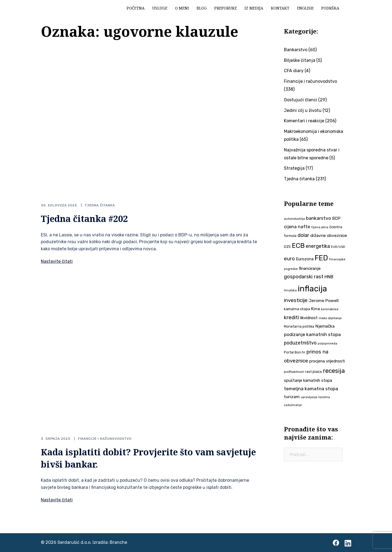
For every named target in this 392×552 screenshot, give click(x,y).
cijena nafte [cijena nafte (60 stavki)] (297, 227)
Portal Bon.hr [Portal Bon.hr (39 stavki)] (295, 352)
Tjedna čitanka (100, 205)
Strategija (294, 168)
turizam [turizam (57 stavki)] (292, 397)
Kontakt (280, 8)
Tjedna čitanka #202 (84, 219)
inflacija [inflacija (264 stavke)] (312, 289)
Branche (118, 542)
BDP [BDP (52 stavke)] (336, 218)
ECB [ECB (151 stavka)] (298, 245)
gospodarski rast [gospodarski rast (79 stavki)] (304, 277)
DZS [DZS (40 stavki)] (287, 247)
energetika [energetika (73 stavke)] (318, 246)
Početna (136, 8)
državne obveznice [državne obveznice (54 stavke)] (329, 236)
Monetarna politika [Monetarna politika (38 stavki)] (299, 326)
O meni (182, 8)
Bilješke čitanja (300, 60)
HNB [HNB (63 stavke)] (329, 277)
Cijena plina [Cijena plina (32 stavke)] (320, 227)
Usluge (160, 8)
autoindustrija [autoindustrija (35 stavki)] (294, 219)
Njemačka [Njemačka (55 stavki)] (325, 326)
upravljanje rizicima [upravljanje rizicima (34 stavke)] (315, 397)
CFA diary (294, 71)
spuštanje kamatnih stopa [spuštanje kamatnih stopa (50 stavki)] (308, 380)
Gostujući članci (301, 100)
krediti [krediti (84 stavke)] (292, 317)
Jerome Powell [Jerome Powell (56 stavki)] (324, 301)
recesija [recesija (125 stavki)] (334, 371)
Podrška (330, 8)
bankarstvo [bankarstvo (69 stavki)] (318, 218)
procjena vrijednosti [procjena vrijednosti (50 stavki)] (327, 361)
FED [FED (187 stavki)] (321, 258)
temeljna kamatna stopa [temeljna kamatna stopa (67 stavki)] (311, 389)
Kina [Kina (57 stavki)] (316, 309)
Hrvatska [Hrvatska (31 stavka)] (290, 290)
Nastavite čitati (57, 261)
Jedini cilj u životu (303, 110)
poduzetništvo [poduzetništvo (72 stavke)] (300, 343)
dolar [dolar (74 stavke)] (303, 235)
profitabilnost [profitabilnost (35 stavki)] (294, 372)
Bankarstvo (296, 50)
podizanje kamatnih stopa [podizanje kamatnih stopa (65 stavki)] (312, 334)
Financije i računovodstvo (105, 439)
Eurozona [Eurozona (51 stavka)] (305, 259)
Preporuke (226, 8)
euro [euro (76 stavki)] (289, 259)
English (305, 8)
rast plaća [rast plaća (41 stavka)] (313, 372)
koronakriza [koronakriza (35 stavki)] (330, 309)
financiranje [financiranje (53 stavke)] (310, 269)
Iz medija (254, 8)
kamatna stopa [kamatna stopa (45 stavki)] (297, 309)
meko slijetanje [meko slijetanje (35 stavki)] (330, 318)
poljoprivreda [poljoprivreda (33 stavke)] (327, 344)
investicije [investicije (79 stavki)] (296, 300)
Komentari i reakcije (304, 121)
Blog (202, 8)
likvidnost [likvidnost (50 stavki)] (309, 318)
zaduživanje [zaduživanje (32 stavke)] (293, 405)
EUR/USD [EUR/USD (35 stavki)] (338, 247)
